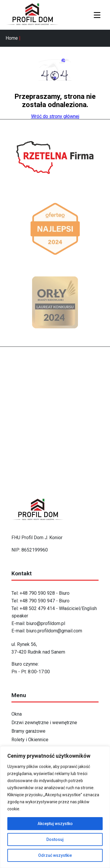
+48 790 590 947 (38, 601)
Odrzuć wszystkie (55, 855)
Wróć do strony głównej (55, 116)
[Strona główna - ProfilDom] (35, 15)
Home (12, 38)
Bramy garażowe (28, 731)
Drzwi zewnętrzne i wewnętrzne (44, 723)
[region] (55, 807)
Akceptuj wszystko (55, 824)
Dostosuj (55, 839)
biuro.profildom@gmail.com (54, 631)
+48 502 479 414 (37, 608)
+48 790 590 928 (37, 593)
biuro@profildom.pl (46, 623)
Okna (17, 714)
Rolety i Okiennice (30, 740)
